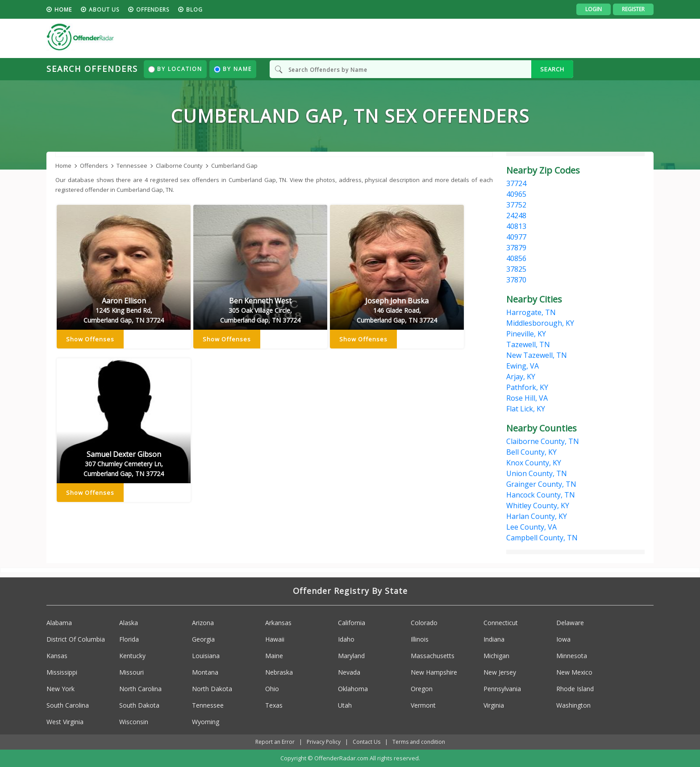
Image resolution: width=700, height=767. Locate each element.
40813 (516, 226)
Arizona (203, 623)
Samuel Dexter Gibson (124, 464)
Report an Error (275, 742)
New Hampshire (434, 672)
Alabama (59, 623)
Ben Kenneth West (260, 311)
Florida (129, 639)
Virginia (494, 705)
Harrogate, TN (531, 312)
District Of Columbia (76, 639)
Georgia (203, 639)
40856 (516, 258)
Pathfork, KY (527, 387)
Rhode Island (575, 689)
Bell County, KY (531, 452)
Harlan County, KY (537, 516)
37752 (516, 205)
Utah (345, 705)
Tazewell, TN (528, 344)
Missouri (131, 672)
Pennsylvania (502, 689)
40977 (516, 237)
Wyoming (206, 722)
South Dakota (139, 705)
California (352, 623)
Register (633, 9)
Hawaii (275, 639)
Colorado (424, 623)
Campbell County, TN (542, 538)
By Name (233, 69)
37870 (516, 280)
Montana (205, 672)
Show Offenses (90, 339)
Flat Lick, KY (526, 409)
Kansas (57, 656)
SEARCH (552, 69)
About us (104, 10)
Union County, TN (537, 473)
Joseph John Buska (397, 311)
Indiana (494, 639)
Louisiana (206, 656)
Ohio (272, 689)
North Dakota (212, 689)
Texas (274, 705)
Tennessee (208, 705)
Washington (573, 705)
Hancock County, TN (541, 495)
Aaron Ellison (124, 311)
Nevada (349, 672)
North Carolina (140, 689)
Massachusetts (433, 656)
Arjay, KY (521, 377)
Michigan (496, 656)
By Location (175, 69)
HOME (63, 10)
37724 (516, 183)
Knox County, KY (534, 463)
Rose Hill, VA (527, 398)
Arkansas (278, 623)
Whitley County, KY (538, 506)
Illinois (420, 639)
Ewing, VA (523, 366)
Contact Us (367, 742)
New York (60, 689)
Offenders (153, 10)
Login (594, 9)
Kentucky (132, 656)
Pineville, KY (526, 334)
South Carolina (68, 705)
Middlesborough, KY (540, 323)
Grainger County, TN (541, 484)
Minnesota (572, 656)
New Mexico (574, 672)
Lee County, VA (531, 527)
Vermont (423, 705)
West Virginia (65, 722)
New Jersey (500, 672)
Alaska (129, 623)
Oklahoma (353, 689)
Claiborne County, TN (543, 441)
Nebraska (279, 672)
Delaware (570, 623)
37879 (516, 248)
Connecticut (501, 623)
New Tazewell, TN (537, 355)
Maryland (351, 656)
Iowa (563, 639)
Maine (274, 656)
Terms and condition (419, 742)
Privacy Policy (324, 742)
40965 (516, 194)
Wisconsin (134, 722)
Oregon (422, 689)
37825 (516, 269)
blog (194, 10)
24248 (516, 216)
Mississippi (62, 672)
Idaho (346, 639)
